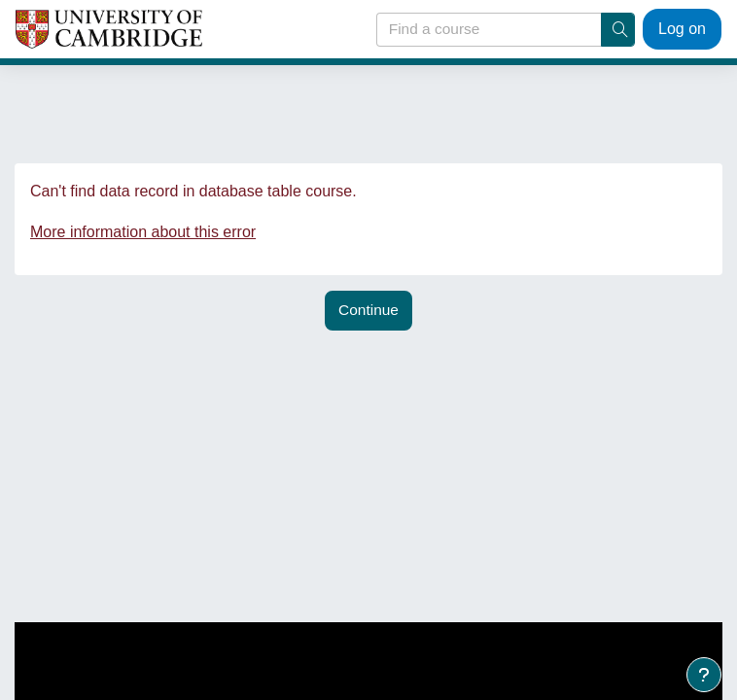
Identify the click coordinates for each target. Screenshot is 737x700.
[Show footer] (704, 675)
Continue (368, 310)
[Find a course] (490, 30)
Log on (682, 29)
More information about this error (143, 232)
